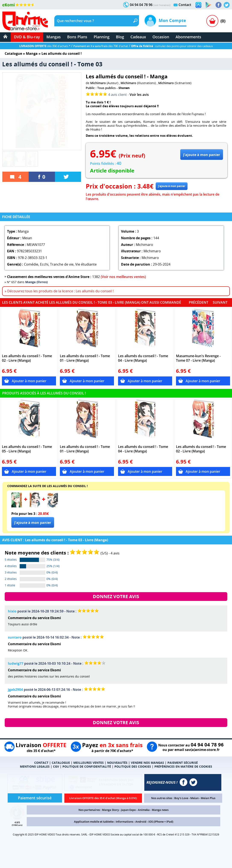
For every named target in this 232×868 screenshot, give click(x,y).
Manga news (160, 810)
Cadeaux (138, 37)
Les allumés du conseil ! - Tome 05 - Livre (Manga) (27, 449)
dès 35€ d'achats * (45, 46)
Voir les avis (139, 95)
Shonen (124, 88)
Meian (194, 798)
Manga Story (110, 810)
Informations (124, 822)
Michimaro (98, 83)
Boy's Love (181, 798)
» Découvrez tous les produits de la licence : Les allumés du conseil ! (59, 291)
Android (141, 822)
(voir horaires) (162, 5)
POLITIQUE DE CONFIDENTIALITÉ (87, 766)
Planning (102, 37)
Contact (185, 5)
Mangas (54, 37)
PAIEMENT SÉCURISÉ (183, 763)
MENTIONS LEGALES (35, 766)
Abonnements (188, 37)
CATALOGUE (61, 763)
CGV (56, 766)
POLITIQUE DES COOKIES (133, 766)
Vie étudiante (86, 264)
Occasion (161, 37)
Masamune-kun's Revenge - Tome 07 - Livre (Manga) (198, 358)
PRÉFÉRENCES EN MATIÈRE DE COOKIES (183, 766)
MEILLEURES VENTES (89, 763)
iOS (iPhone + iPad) (161, 822)
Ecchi (44, 264)
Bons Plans (77, 37)
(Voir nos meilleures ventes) (123, 277)
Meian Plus (208, 798)
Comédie (31, 264)
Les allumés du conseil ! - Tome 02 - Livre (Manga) (27, 358)
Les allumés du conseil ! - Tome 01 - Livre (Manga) (85, 358)
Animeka (144, 810)
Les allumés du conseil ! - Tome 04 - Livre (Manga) (143, 358)
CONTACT (41, 763)
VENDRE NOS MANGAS (147, 763)
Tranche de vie (62, 264)
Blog (120, 37)
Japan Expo (128, 810)
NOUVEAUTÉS (117, 763)
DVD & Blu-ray (27, 37)
